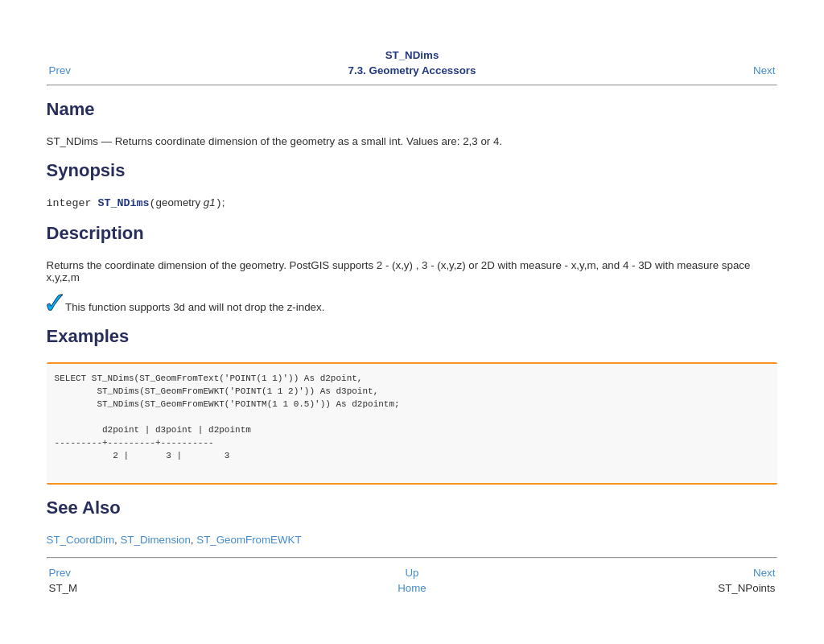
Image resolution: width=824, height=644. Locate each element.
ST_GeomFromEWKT (249, 541)
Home (412, 590)
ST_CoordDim (80, 541)
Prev (60, 70)
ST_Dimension (155, 541)
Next (764, 70)
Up (412, 574)
